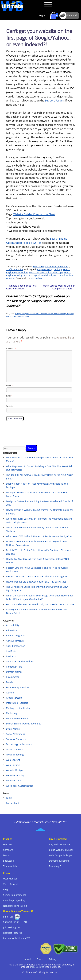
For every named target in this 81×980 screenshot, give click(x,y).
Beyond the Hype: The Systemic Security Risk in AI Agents (37, 576)
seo (25, 275)
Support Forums (55, 101)
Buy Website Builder (60, 844)
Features (8, 844)
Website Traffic (14, 780)
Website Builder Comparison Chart (34, 214)
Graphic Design (14, 698)
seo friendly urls (50, 275)
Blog (6, 889)
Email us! (8, 917)
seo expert (34, 275)
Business (11, 656)
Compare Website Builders (20, 661)
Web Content (13, 760)
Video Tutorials (11, 884)
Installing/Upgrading (14, 900)
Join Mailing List (12, 927)
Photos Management (17, 718)
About (28, 959)
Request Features (13, 933)
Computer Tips (14, 667)
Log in (9, 798)
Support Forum (11, 922)
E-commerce (13, 677)
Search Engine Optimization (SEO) (51, 266)
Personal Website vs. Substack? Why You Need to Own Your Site (40, 604)
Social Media (13, 729)
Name (9, 385)
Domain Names (14, 672)
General (10, 693)
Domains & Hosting (59, 861)
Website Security (15, 775)
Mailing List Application (19, 708)
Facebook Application (17, 687)
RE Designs (38, 967)
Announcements (15, 641)
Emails (10, 682)
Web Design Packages (61, 855)
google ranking (44, 269)
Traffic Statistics (15, 269)
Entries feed (13, 803)
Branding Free (57, 866)
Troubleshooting (15, 755)
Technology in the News (19, 744)
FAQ (25, 922)
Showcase (8, 861)
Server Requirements (15, 895)
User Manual (10, 879)
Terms (40, 959)
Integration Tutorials (17, 703)
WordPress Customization (20, 786)
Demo (6, 855)
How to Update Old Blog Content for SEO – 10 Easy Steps (36, 582)
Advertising (12, 630)
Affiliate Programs (16, 636)
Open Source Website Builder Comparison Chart (59, 287)
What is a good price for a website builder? (21, 287)
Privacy (53, 959)
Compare (8, 850)
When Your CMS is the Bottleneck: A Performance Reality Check (40, 536)
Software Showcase (16, 739)
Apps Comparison (16, 646)
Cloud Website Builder (61, 850)
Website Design (14, 770)
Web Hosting (13, 765)
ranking (58, 269)
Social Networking (16, 734)
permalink (36, 278)
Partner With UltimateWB (17, 938)
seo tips (64, 275)
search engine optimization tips (46, 272)
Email (9, 396)
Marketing (12, 713)
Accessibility (13, 625)
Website (10, 406)
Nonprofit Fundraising (15, 906)
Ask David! (12, 651)
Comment (11, 349)
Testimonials (10, 866)
